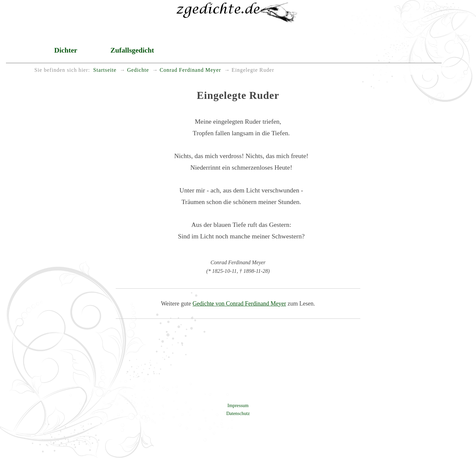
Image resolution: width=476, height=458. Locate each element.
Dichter (66, 50)
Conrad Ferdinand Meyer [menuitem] (190, 70)
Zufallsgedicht (132, 50)
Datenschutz (238, 413)
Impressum (238, 405)
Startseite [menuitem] (105, 70)
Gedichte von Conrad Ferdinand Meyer (239, 304)
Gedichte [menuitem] (138, 70)
